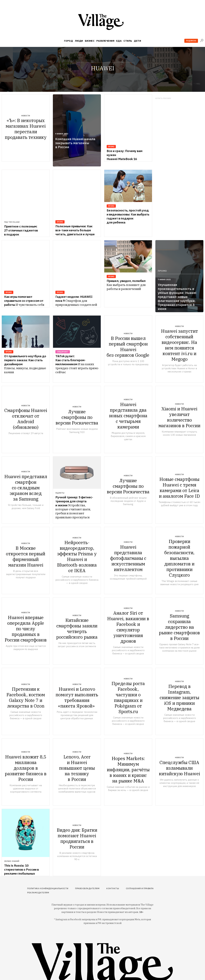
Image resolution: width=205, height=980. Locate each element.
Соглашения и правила (140, 888)
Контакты (113, 888)
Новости (26, 116)
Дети (137, 41)
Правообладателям (87, 888)
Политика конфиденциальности (48, 888)
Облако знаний (12, 861)
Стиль (128, 41)
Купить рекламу (163, 98)
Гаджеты (60, 493)
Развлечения (105, 41)
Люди (79, 41)
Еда (119, 41)
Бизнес (90, 41)
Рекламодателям (38, 893)
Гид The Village (12, 206)
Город (68, 41)
